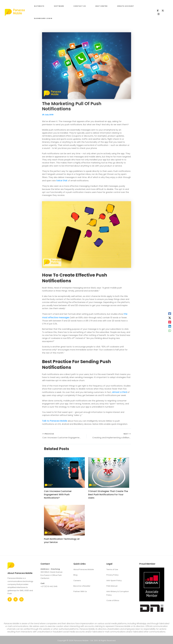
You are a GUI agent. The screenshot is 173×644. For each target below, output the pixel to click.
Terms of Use (112, 568)
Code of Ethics (113, 597)
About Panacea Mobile (84, 568)
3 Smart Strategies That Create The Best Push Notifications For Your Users (108, 493)
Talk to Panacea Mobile (53, 419)
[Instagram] (158, 14)
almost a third (119, 391)
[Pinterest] (170, 322)
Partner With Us (80, 589)
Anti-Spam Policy (114, 578)
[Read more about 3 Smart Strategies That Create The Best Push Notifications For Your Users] (109, 471)
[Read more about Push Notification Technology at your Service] (64, 519)
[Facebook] (157, 11)
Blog (75, 573)
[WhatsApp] (170, 330)
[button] (39, 6)
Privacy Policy (112, 573)
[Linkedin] (170, 326)
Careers (77, 578)
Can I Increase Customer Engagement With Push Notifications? (58, 493)
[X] (162, 11)
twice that (61, 180)
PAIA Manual (112, 584)
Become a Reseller (82, 584)
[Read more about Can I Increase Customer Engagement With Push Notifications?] (64, 471)
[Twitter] (16, 598)
